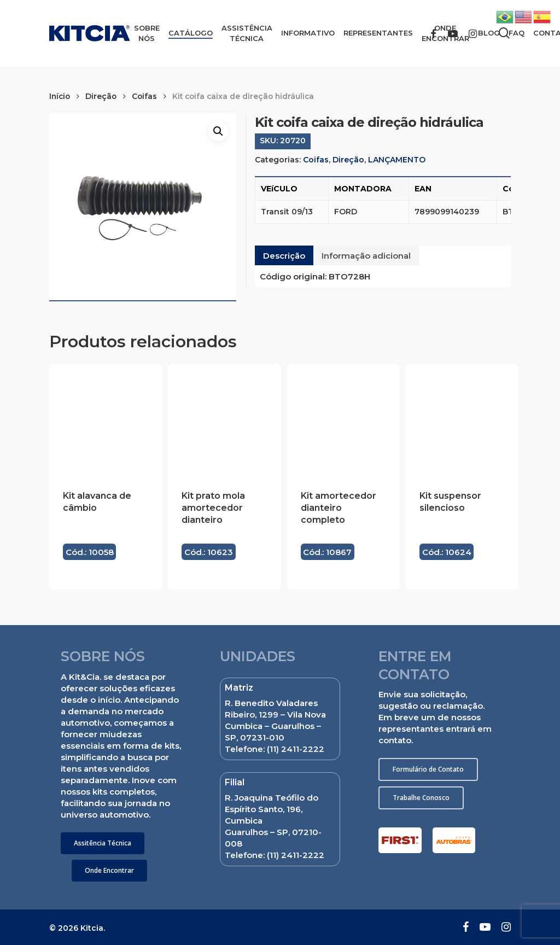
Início (60, 96)
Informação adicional (366, 256)
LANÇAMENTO (397, 160)
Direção (101, 96)
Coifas (144, 96)
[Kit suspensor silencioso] (462, 420)
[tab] (284, 255)
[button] (103, 843)
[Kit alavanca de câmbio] (106, 420)
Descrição (284, 256)
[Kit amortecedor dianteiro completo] (343, 420)
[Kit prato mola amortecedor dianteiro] (224, 420)
